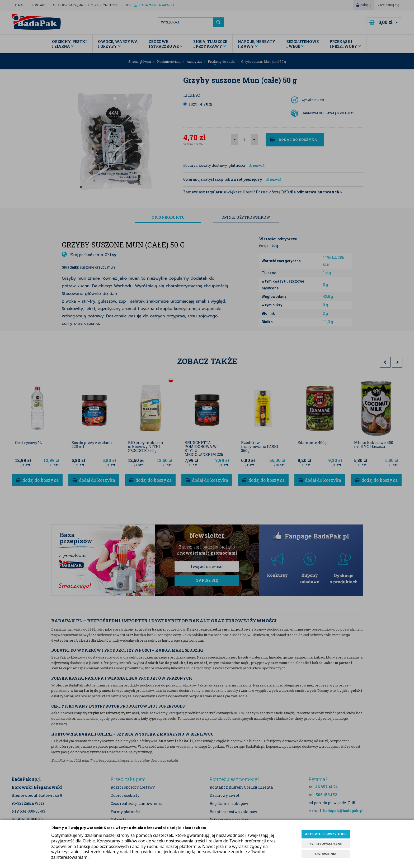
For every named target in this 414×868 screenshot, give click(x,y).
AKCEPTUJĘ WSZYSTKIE (326, 834)
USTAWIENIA (326, 854)
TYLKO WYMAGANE (326, 844)
